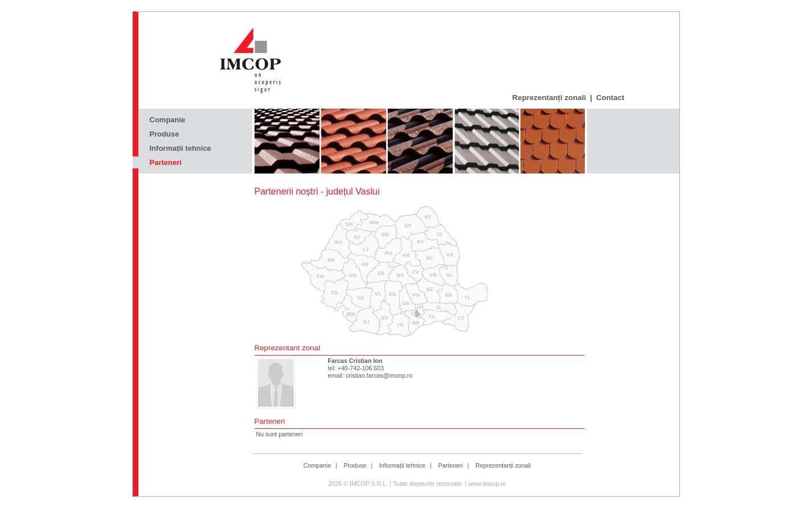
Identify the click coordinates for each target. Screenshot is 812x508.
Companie (168, 120)
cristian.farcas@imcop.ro (379, 375)
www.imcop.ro (487, 484)
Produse (165, 134)
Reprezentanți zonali (549, 98)
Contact (610, 98)
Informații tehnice (181, 148)
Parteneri (166, 162)
